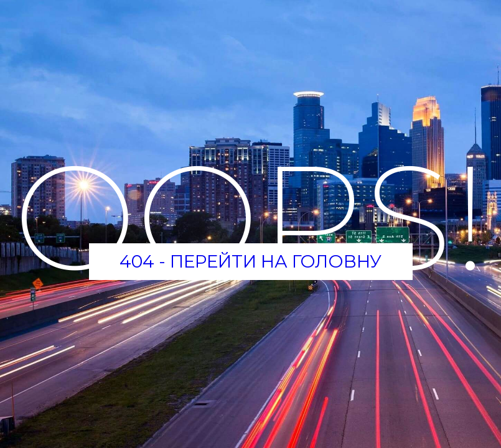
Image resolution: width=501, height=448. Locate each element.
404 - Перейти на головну (250, 261)
